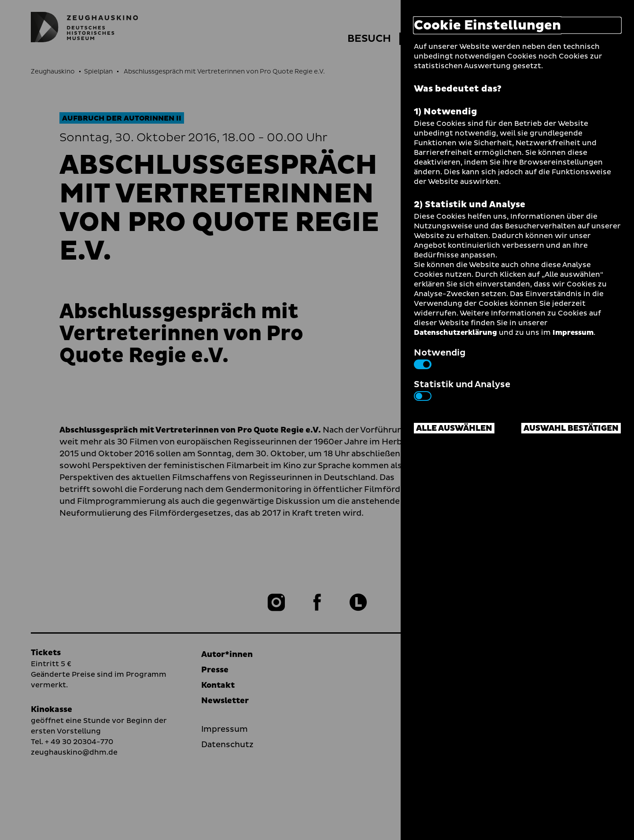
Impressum (573, 333)
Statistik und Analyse (462, 389)
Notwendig (440, 358)
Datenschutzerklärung (455, 333)
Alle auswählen (454, 428)
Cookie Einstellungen (487, 25)
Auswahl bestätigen (571, 428)
